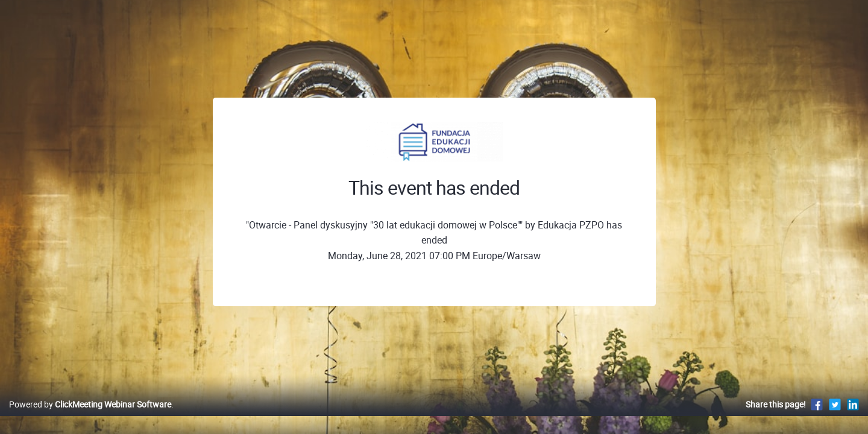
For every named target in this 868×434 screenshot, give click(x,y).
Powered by (90, 417)
